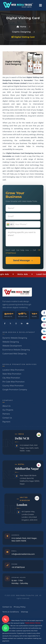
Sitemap (24, 612)
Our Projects (8, 410)
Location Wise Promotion (13, 370)
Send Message (21, 260)
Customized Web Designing (14, 354)
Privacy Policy (20, 607)
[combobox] (10, 224)
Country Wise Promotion (13, 386)
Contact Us (7, 418)
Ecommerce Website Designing (16, 350)
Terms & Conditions (11, 612)
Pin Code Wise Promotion (13, 382)
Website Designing (11, 342)
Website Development (12, 346)
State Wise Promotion (12, 374)
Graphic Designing (21, 32)
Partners (6, 414)
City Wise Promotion (11, 378)
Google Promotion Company (15, 390)
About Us (6, 406)
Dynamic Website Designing (15, 338)
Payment (6, 422)
